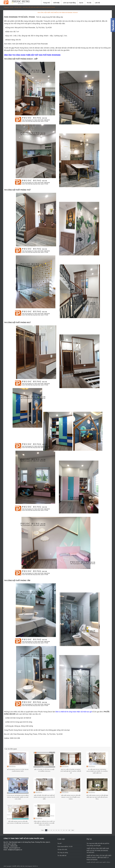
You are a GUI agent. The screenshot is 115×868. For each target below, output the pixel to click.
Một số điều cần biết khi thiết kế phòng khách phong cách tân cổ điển (44, 797)
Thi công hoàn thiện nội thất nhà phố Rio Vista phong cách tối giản (98, 844)
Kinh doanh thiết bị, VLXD (65, 846)
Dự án (81, 3)
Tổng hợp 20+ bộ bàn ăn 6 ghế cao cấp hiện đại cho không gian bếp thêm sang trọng (44, 823)
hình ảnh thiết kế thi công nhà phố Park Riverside (30, 44)
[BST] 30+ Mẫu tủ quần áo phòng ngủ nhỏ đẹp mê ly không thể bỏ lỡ (71, 771)
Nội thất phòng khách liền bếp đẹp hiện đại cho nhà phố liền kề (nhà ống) (97, 797)
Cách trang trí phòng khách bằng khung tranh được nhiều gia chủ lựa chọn (18, 797)
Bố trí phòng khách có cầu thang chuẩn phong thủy (18, 770)
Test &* (60, 843)
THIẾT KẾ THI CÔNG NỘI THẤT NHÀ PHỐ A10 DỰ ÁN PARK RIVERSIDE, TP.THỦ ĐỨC (98, 850)
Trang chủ (46, 3)
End (73, 830)
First (42, 830)
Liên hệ (97, 3)
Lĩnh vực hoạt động (69, 3)
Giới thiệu (56, 3)
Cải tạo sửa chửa (62, 849)
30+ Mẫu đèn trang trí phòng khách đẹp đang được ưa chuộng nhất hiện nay (97, 771)
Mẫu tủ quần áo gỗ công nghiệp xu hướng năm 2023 (44, 770)
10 (69, 830)
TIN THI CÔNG (18, 7)
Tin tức (89, 3)
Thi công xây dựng (63, 853)
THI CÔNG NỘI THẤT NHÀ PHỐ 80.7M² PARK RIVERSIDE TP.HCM (39, 7)
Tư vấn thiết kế (62, 855)
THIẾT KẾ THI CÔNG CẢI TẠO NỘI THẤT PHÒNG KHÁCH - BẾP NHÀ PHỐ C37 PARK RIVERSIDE (99, 858)
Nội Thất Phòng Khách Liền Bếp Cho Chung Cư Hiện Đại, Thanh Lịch (18, 822)
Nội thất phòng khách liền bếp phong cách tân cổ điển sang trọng (71, 797)
